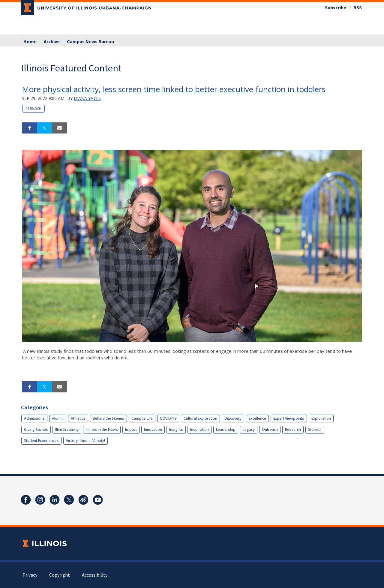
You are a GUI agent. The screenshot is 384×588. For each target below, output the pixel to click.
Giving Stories (36, 429)
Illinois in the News (102, 429)
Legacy (249, 429)
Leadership (226, 429)
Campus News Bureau (90, 42)
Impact (131, 429)
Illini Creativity (67, 429)
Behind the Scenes (108, 418)
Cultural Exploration (200, 418)
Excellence (257, 418)
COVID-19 (168, 418)
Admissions (34, 418)
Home (30, 42)
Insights (176, 429)
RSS (358, 8)
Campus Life (142, 418)
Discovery (233, 418)
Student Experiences (41, 441)
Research (33, 109)
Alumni (58, 418)
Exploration (321, 418)
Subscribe (336, 8)
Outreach (270, 429)
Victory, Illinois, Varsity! (85, 441)
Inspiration (199, 429)
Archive (52, 42)
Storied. (315, 429)
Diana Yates (87, 98)
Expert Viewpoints (289, 418)
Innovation (153, 429)
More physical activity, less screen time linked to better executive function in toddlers (174, 89)
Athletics (78, 418)
